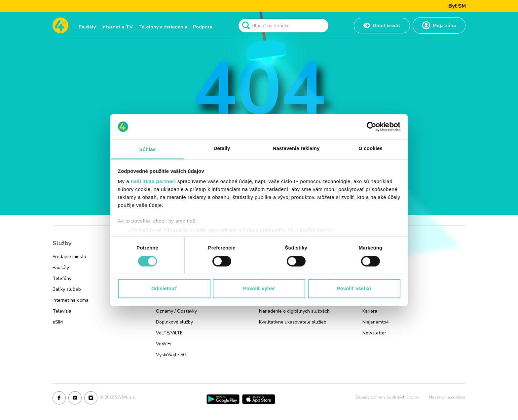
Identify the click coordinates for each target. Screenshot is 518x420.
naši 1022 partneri (153, 182)
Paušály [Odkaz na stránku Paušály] (61, 267)
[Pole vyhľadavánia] (283, 26)
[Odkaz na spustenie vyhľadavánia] (246, 25)
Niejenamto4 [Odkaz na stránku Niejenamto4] (376, 322)
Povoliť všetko (354, 289)
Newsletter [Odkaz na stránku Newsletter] (374, 333)
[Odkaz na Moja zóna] (439, 25)
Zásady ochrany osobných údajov (387, 397)
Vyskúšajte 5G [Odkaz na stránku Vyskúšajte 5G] (171, 355)
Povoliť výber (259, 289)
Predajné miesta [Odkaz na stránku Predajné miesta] (69, 257)
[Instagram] (91, 399)
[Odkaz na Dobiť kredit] (382, 26)
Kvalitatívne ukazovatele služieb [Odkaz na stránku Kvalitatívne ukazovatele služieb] (293, 322)
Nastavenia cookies (447, 397)
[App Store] (259, 399)
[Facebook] (59, 399)
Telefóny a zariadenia (163, 27)
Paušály (87, 27)
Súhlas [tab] (148, 150)
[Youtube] (75, 399)
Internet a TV (117, 27)
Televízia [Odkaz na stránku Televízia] (62, 311)
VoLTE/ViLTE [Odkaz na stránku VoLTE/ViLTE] (169, 333)
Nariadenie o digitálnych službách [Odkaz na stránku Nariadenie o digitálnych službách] (294, 311)
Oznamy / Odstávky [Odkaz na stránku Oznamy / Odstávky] (176, 311)
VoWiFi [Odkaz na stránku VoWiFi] (163, 344)
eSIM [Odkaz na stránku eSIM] (58, 322)
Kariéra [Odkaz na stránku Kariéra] (370, 311)
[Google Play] (223, 399)
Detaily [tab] (222, 149)
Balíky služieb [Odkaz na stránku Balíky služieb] (67, 289)
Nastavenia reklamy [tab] (296, 149)
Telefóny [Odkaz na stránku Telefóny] (62, 278)
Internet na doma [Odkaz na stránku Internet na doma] (71, 300)
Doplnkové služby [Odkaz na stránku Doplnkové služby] (174, 322)
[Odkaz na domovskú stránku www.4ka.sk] (60, 25)
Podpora (203, 27)
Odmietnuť (164, 289)
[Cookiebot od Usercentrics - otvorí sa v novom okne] (371, 127)
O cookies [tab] (370, 149)
